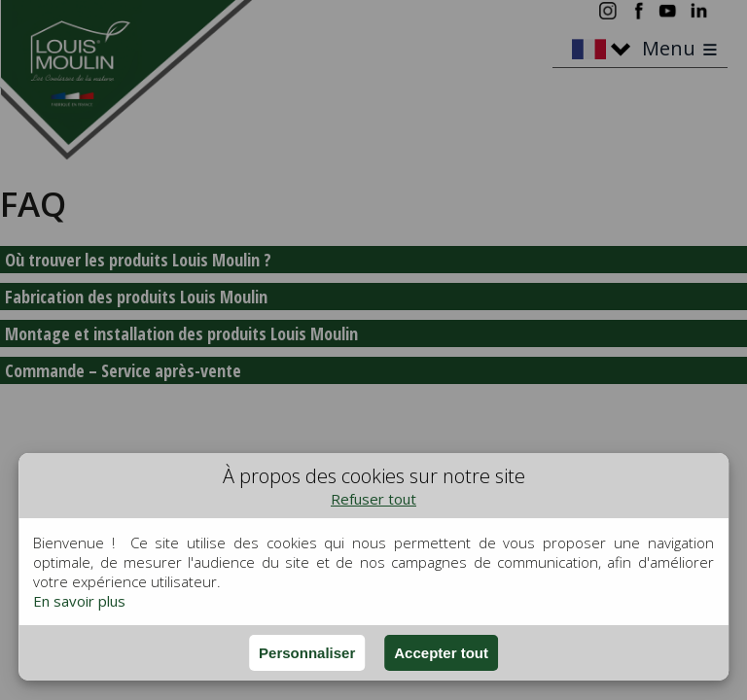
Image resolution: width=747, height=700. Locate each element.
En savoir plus (79, 601)
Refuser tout (373, 499)
